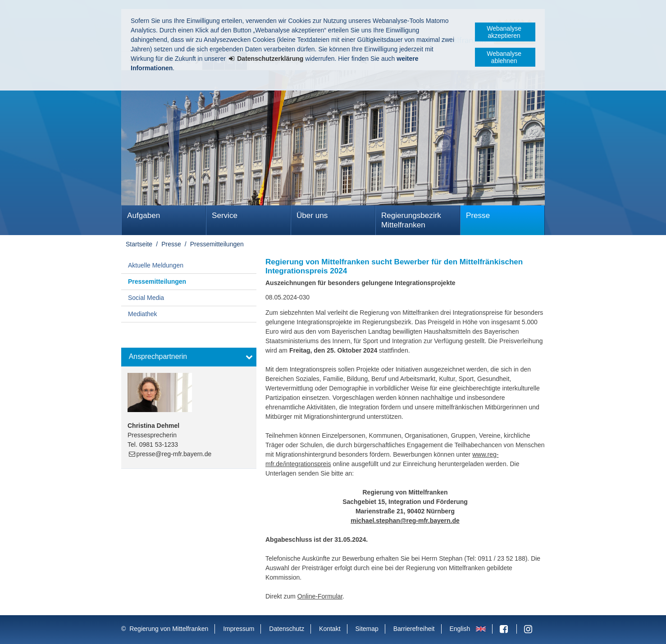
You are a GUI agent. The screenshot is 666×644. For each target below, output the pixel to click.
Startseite (139, 244)
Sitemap (367, 629)
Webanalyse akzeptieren (504, 32)
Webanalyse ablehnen (504, 57)
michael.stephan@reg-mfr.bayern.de (405, 521)
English (460, 629)
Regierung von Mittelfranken (169, 629)
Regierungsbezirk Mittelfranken (411, 220)
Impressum (239, 629)
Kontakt (330, 629)
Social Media (146, 298)
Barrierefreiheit (414, 629)
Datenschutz (287, 629)
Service (225, 215)
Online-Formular (320, 596)
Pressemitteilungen (217, 244)
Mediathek (143, 314)
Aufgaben (144, 215)
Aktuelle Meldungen (156, 265)
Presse (478, 215)
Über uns (312, 215)
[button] (189, 357)
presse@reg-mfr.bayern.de (174, 454)
